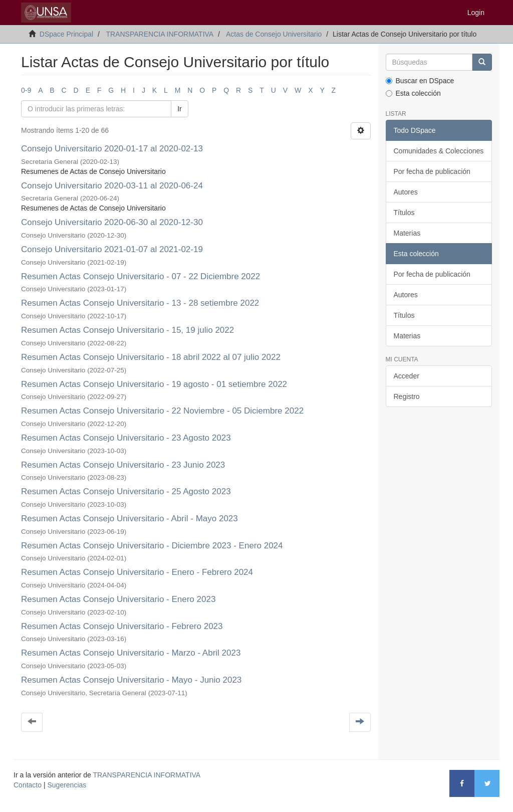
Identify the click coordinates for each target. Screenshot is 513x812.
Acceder (407, 376)
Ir (180, 109)
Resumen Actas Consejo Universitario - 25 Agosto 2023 (126, 491)
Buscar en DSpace (420, 81)
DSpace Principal (66, 34)
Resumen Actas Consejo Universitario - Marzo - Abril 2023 (131, 653)
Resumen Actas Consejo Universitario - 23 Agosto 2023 (126, 438)
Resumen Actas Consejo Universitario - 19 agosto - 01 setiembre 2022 (155, 384)
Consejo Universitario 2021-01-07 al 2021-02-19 (113, 249)
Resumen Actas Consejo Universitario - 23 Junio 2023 (123, 465)
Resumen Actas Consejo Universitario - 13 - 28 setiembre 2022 (141, 303)
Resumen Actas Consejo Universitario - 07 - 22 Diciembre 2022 (141, 276)
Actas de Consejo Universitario (274, 34)
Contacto (28, 785)
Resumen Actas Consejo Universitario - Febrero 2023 (122, 626)
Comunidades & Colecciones (439, 151)
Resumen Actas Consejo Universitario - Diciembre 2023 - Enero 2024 (152, 546)
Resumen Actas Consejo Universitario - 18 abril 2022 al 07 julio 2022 (151, 357)
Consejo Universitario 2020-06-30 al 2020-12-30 (112, 222)
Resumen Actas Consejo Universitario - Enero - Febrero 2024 (137, 572)
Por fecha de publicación (432, 171)
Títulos (404, 213)
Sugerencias (67, 785)
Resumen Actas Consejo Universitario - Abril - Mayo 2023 (130, 519)
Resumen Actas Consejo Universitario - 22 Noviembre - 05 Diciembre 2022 (162, 411)
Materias (407, 233)
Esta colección (413, 93)
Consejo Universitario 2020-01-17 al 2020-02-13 (112, 149)
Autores (406, 192)
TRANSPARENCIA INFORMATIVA (160, 34)
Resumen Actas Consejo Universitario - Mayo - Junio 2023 (131, 680)
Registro (407, 396)
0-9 (26, 90)
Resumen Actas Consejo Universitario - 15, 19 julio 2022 (129, 330)
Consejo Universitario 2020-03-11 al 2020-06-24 (112, 186)
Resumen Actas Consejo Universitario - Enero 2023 (118, 599)
